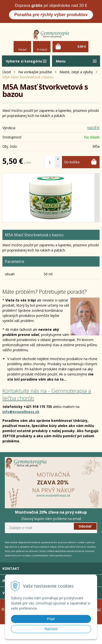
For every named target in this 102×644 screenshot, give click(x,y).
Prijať (51, 619)
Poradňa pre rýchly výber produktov (51, 15)
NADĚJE (93, 128)
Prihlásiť (42, 49)
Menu (61, 61)
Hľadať (22, 49)
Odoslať (85, 526)
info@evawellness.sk (21, 412)
